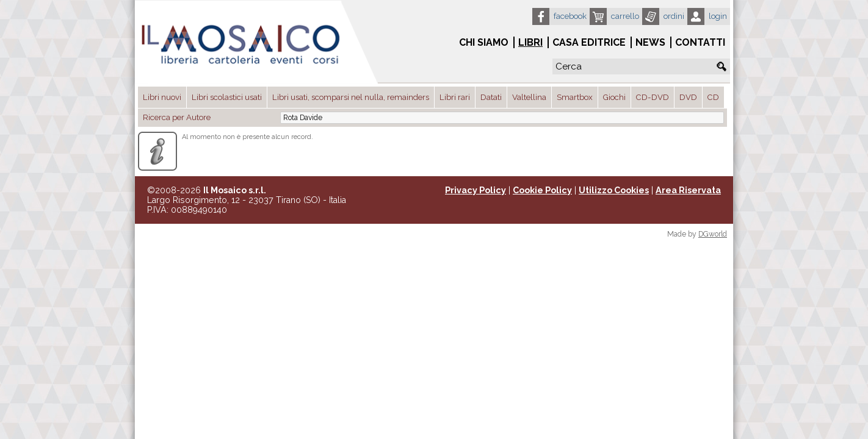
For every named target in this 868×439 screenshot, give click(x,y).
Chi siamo (484, 42)
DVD (688, 97)
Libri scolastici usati (227, 97)
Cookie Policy (542, 190)
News (650, 42)
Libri (530, 42)
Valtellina (529, 97)
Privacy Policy (476, 190)
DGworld (713, 234)
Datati (491, 97)
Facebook (570, 16)
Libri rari (455, 97)
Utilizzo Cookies (614, 190)
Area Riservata (688, 190)
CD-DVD (653, 97)
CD (713, 97)
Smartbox (575, 97)
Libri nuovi (162, 97)
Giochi (614, 97)
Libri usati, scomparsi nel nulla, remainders (351, 97)
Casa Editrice (589, 42)
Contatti (700, 42)
